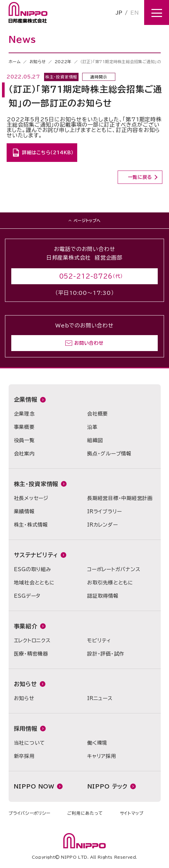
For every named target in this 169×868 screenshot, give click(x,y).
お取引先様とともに (110, 583)
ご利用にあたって (85, 813)
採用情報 (26, 729)
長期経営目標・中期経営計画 (120, 498)
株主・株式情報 (31, 525)
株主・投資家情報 (36, 484)
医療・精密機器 (31, 654)
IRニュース (100, 698)
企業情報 (26, 399)
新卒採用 (24, 756)
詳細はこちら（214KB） (48, 153)
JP (119, 13)
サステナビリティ (36, 555)
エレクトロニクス (32, 640)
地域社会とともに (34, 583)
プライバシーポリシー (30, 813)
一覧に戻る (140, 177)
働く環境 (97, 743)
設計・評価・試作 (106, 654)
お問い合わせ (89, 343)
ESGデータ (27, 596)
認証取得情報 (103, 596)
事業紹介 (26, 626)
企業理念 (24, 414)
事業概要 (24, 427)
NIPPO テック (108, 786)
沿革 (92, 427)
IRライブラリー (105, 511)
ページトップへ (87, 220)
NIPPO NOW (34, 786)
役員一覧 (24, 440)
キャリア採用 (102, 756)
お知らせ (38, 62)
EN (135, 13)
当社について (30, 743)
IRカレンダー (102, 525)
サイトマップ (132, 813)
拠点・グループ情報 (109, 454)
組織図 (95, 440)
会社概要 (98, 414)
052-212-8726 (86, 276)
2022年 (63, 62)
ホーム (15, 62)
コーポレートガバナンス (114, 569)
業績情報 (24, 511)
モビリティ (99, 640)
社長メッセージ (31, 498)
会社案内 (24, 454)
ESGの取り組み (33, 569)
